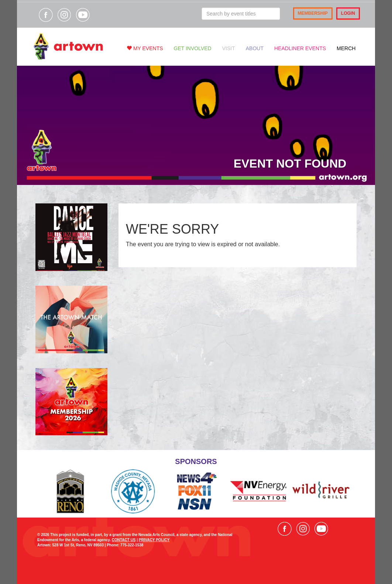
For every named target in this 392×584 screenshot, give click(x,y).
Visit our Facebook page (46, 15)
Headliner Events (300, 48)
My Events (145, 48)
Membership (313, 13)
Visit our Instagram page (64, 15)
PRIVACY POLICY (154, 540)
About (255, 48)
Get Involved (193, 48)
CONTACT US (124, 540)
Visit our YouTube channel (83, 15)
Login (348, 13)
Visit (229, 48)
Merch (346, 48)
